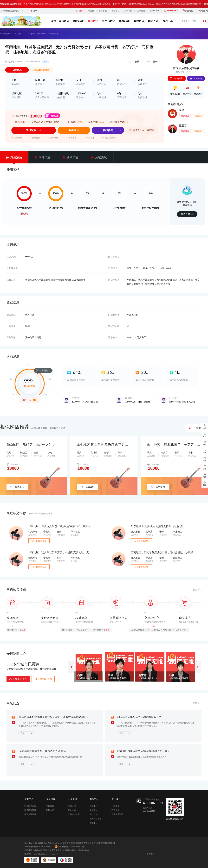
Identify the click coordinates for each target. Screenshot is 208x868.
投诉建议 (150, 854)
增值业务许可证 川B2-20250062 (38, 847)
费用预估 (14, 157)
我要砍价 (74, 130)
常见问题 (94, 810)
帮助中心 (116, 11)
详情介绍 (54, 34)
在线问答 (94, 814)
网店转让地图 (30, 814)
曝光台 (91, 11)
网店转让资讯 (117, 814)
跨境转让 (125, 21)
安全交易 (72, 810)
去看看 (106, 630)
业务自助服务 (96, 819)
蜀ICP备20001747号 (79, 843)
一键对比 (196, 428)
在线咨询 (108, 130)
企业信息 (71, 157)
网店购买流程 (30, 810)
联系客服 (103, 11)
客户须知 (79, 11)
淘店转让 (79, 21)
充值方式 (50, 806)
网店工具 (169, 21)
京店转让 (94, 21)
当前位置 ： (8, 34)
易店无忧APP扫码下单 (142, 130)
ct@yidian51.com (41, 854)
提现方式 (50, 810)
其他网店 (140, 21)
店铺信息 (42, 157)
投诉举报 (128, 11)
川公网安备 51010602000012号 (69, 847)
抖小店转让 (109, 21)
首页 (54, 21)
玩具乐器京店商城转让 (36, 34)
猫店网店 (65, 21)
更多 (195, 590)
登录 (35, 11)
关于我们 (141, 11)
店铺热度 (99, 157)
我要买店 (203, 11)
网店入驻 (154, 21)
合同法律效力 (74, 814)
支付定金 (31, 130)
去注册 (22, 630)
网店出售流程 (30, 806)
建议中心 (94, 823)
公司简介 (115, 806)
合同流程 (72, 806)
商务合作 (115, 810)
